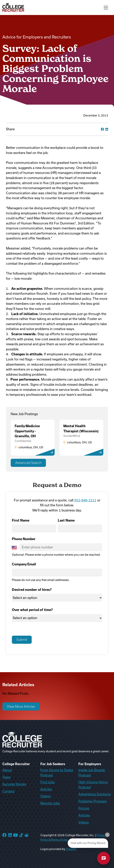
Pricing (84, 808)
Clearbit (71, 849)
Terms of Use (59, 840)
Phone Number (24, 539)
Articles (46, 789)
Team (7, 777)
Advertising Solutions (95, 794)
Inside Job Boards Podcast (92, 773)
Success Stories (14, 784)
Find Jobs (48, 782)
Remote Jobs (50, 803)
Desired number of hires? (32, 590)
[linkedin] (107, 129)
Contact (9, 791)
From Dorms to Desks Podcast (57, 773)
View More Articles (21, 707)
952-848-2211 (85, 500)
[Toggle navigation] (106, 7)
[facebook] (102, 129)
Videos (46, 796)
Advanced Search (28, 463)
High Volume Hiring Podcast (93, 785)
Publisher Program (93, 801)
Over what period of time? (32, 610)
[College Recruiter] (13, 7)
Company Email (24, 564)
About (7, 770)
